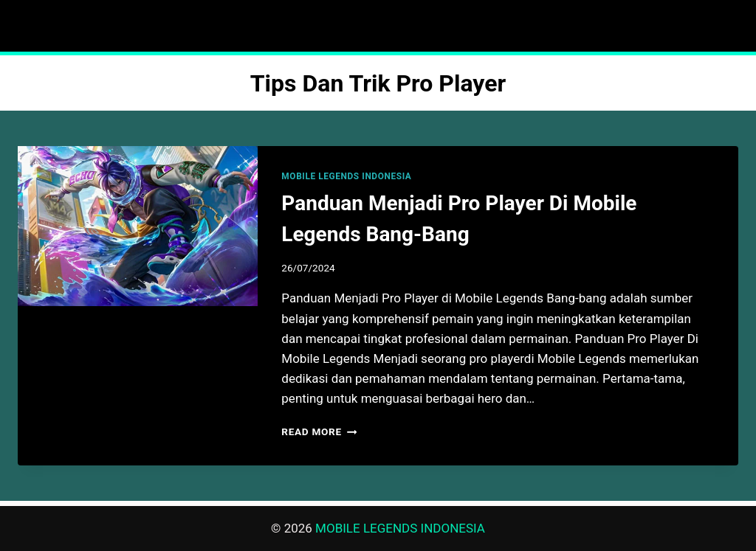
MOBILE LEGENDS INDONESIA (346, 176)
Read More (319, 432)
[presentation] (138, 226)
